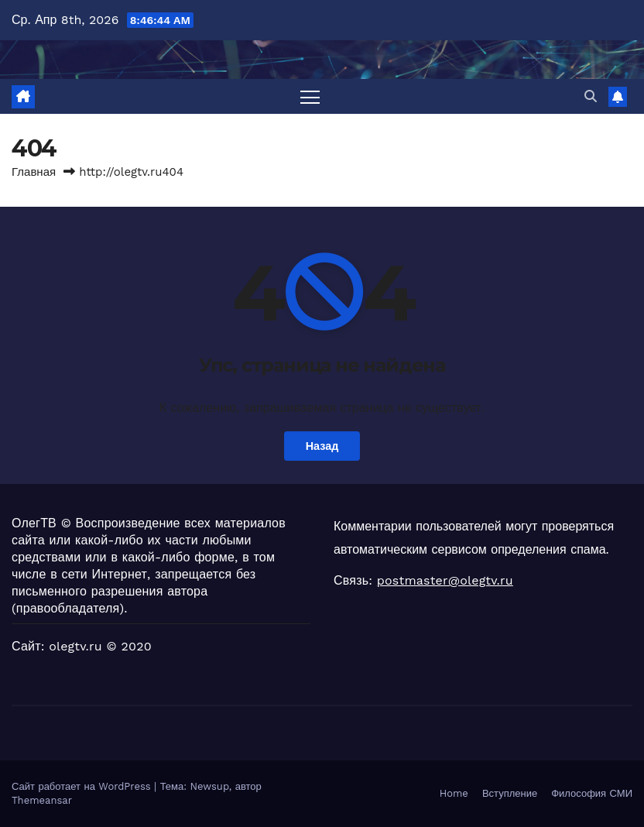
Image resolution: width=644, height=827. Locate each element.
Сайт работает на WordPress (83, 786)
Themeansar (42, 800)
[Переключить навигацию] (310, 96)
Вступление (510, 793)
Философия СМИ (592, 793)
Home (454, 793)
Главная (34, 172)
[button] (591, 96)
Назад (322, 446)
